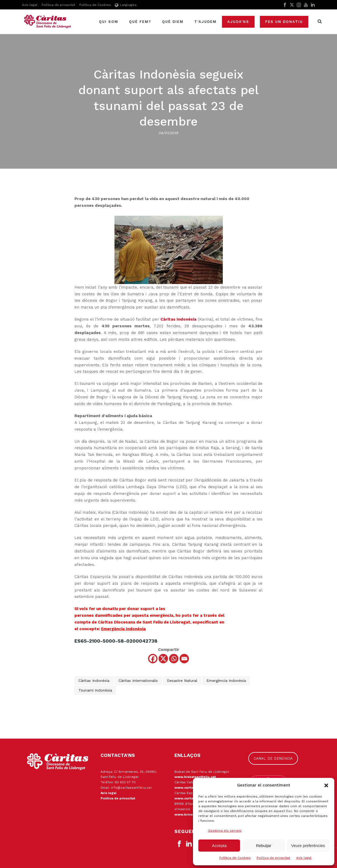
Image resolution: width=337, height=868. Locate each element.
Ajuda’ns (238, 22)
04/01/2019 (168, 133)
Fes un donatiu (284, 22)
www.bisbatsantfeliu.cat (195, 777)
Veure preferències (308, 846)
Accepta (219, 846)
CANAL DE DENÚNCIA (273, 758)
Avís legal (304, 858)
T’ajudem (205, 22)
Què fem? (140, 22)
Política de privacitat (273, 858)
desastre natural (182, 681)
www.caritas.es (187, 798)
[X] (163, 659)
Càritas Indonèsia (94, 681)
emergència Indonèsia (226, 681)
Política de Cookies (235, 858)
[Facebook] (153, 659)
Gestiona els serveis (225, 831)
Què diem (173, 22)
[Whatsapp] (174, 659)
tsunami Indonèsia (95, 690)
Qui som (109, 22)
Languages (126, 5)
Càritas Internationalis (138, 681)
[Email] (184, 659)
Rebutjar (264, 846)
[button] (326, 785)
